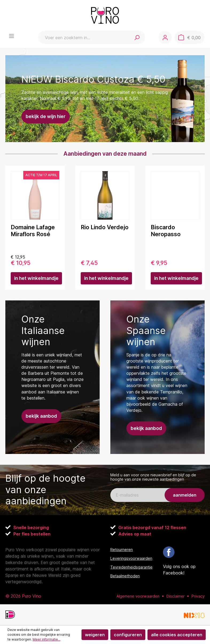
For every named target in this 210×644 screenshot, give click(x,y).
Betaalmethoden (125, 576)
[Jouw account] (162, 37)
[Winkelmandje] (188, 37)
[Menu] (11, 36)
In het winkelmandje (36, 278)
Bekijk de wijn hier (46, 116)
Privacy (198, 596)
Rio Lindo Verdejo (105, 227)
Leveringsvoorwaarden (131, 558)
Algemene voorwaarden (138, 596)
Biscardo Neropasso (166, 231)
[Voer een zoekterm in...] (81, 37)
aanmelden (185, 495)
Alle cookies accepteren (177, 635)
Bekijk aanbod (41, 416)
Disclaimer (176, 596)
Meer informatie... (46, 639)
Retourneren (122, 550)
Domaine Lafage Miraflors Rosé (33, 231)
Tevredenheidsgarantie (131, 567)
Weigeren (95, 635)
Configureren (128, 635)
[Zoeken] (134, 37)
